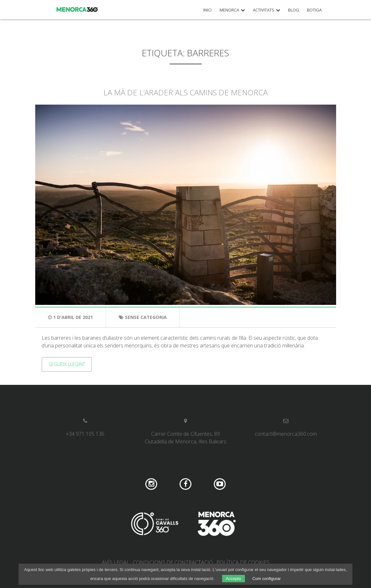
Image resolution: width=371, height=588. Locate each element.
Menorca (229, 10)
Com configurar (266, 579)
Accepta (234, 579)
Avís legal (116, 562)
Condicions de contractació (173, 562)
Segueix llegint (67, 364)
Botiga (314, 10)
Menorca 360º (77, 10)
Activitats (264, 10)
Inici (207, 10)
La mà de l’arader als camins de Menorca (185, 92)
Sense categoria (146, 317)
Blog (294, 10)
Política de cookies (243, 562)
